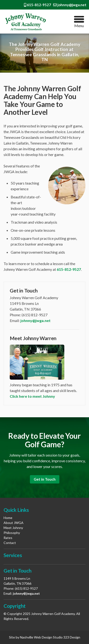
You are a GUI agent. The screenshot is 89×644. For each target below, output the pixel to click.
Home (8, 518)
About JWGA (14, 523)
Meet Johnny (13, 528)
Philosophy (12, 533)
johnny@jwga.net (70, 5)
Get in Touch (45, 479)
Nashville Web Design (36, 637)
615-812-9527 (37, 5)
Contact (10, 543)
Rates (8, 538)
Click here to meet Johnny (32, 396)
